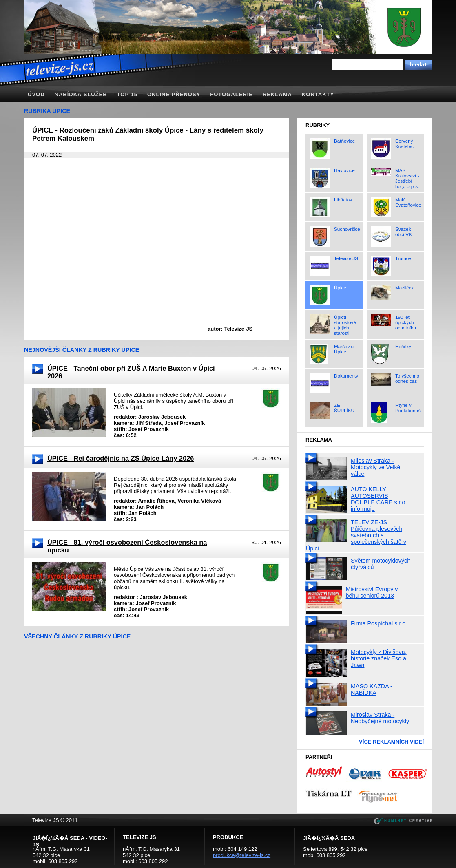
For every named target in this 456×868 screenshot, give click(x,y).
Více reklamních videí (391, 742)
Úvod (36, 94)
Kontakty (318, 94)
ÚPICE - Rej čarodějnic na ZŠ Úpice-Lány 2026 (121, 458)
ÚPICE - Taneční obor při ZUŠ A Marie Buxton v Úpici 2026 (131, 372)
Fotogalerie (231, 94)
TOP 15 (127, 94)
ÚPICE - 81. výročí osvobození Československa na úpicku (127, 546)
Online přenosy (174, 94)
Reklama (277, 94)
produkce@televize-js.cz (242, 855)
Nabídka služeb (81, 94)
